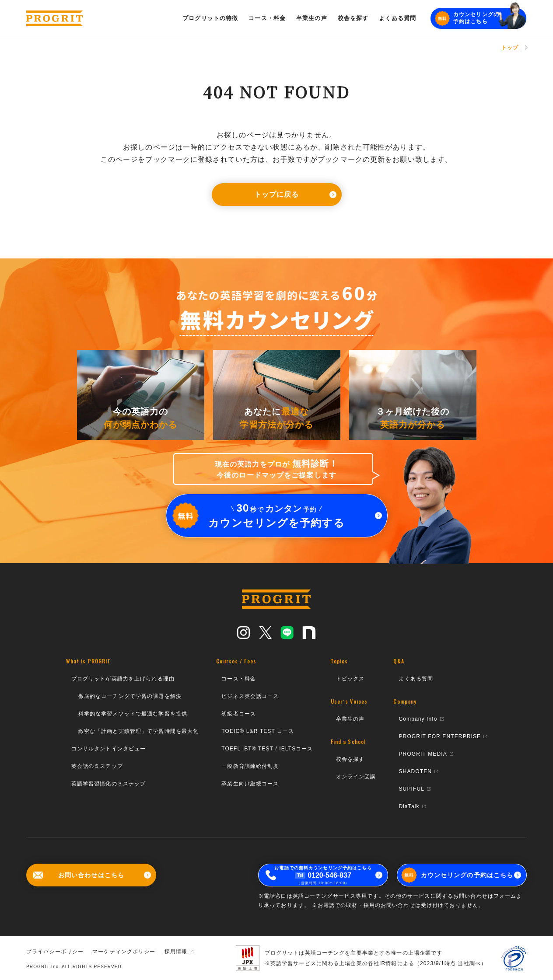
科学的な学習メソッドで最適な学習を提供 (133, 714)
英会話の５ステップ (97, 766)
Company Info (421, 719)
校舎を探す (350, 759)
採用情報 (179, 952)
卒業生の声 (350, 719)
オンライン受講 (356, 777)
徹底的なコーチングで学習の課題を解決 (130, 696)
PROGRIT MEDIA (426, 754)
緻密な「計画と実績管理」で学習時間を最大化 (139, 731)
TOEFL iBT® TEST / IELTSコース (267, 749)
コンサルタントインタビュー (109, 749)
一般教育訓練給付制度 (250, 766)
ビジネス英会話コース (250, 696)
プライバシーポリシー (55, 952)
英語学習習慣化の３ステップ (109, 784)
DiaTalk (412, 806)
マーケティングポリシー (124, 952)
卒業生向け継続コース (250, 784)
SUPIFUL (415, 789)
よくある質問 (416, 679)
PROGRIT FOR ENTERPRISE (443, 736)
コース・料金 (239, 679)
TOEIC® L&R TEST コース (258, 731)
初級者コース (239, 714)
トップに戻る (295, 194)
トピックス (350, 679)
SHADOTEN (418, 771)
